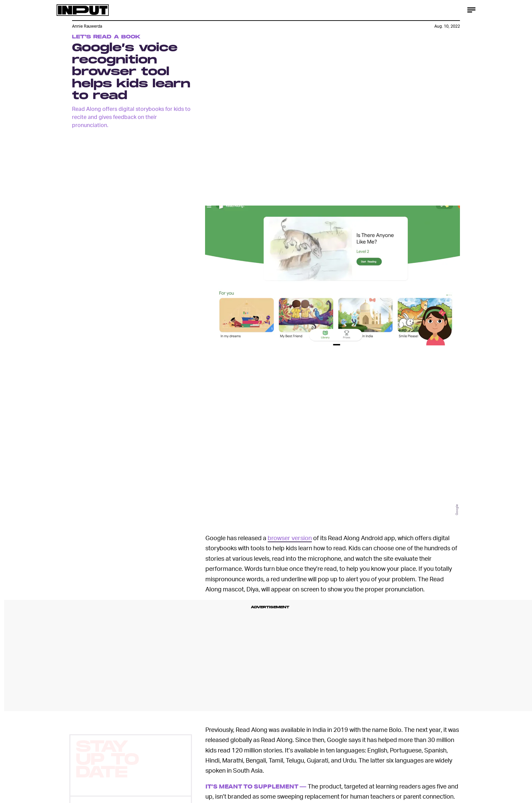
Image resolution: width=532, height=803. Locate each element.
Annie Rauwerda (87, 26)
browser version (290, 538)
